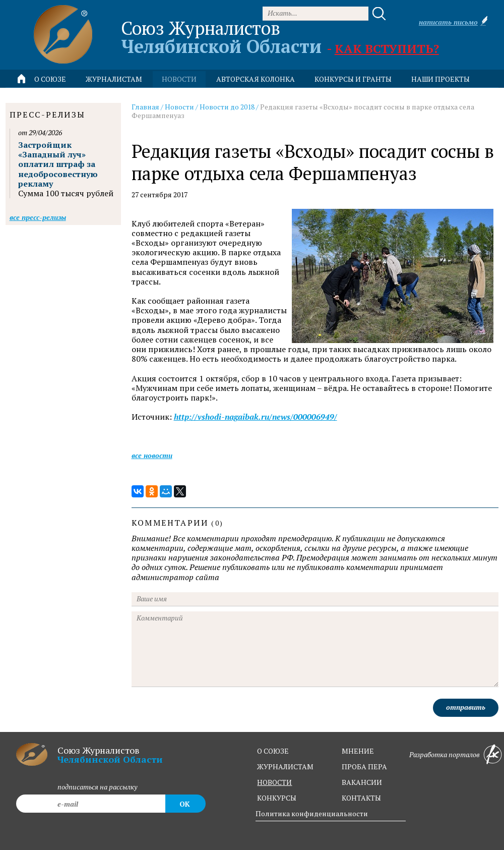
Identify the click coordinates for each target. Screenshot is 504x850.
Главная (145, 107)
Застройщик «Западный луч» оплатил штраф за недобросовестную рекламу (58, 164)
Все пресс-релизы (38, 217)
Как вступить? (387, 48)
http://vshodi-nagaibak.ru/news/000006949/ (256, 417)
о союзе (273, 751)
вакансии (362, 782)
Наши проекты (440, 79)
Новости (179, 107)
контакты (361, 798)
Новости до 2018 (227, 107)
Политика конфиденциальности (312, 813)
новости (179, 79)
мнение (358, 751)
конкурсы (277, 798)
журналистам (285, 767)
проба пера (364, 767)
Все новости (152, 455)
